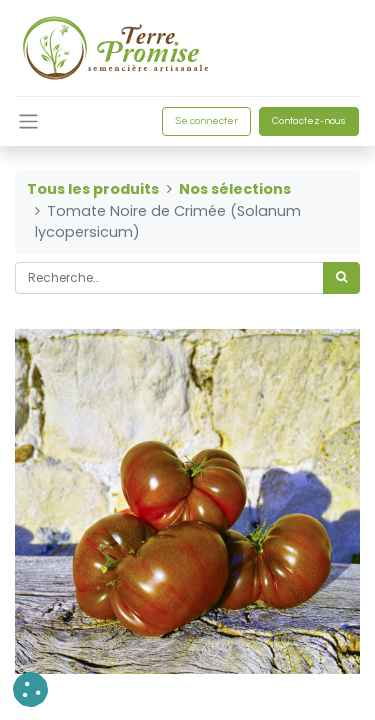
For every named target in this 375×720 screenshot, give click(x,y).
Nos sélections (235, 189)
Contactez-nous (309, 121)
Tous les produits (93, 189)
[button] (30, 689)
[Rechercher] (341, 278)
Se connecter (206, 121)
